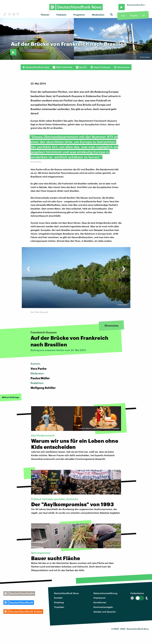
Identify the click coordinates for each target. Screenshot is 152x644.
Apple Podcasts (100, 67)
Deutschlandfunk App (36, 67)
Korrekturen (100, 602)
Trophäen (59, 607)
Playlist (134, 16)
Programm (79, 15)
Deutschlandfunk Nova (66, 593)
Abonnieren (122, 67)
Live (123, 16)
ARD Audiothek (62, 67)
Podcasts (61, 15)
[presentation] (28, 267)
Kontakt (58, 598)
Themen (45, 15)
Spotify (81, 67)
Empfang (59, 602)
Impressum (100, 598)
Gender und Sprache (105, 612)
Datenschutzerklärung (105, 593)
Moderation (98, 15)
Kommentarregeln (103, 607)
